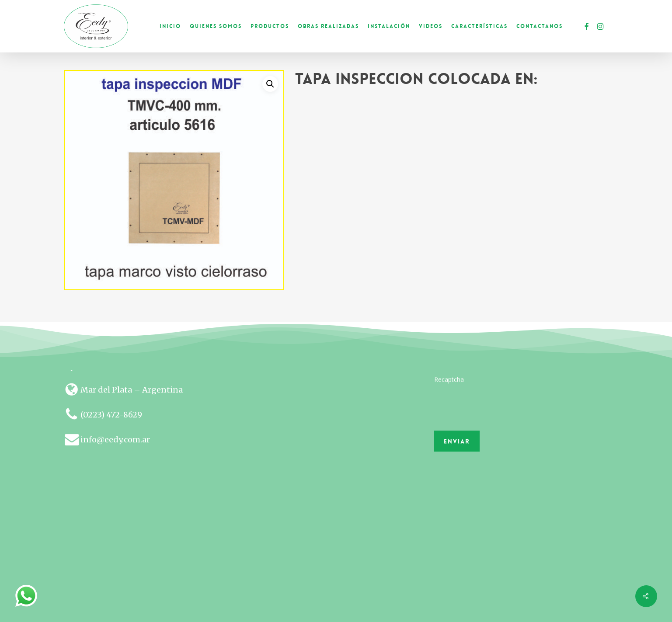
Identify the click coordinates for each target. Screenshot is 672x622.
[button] (270, 84)
